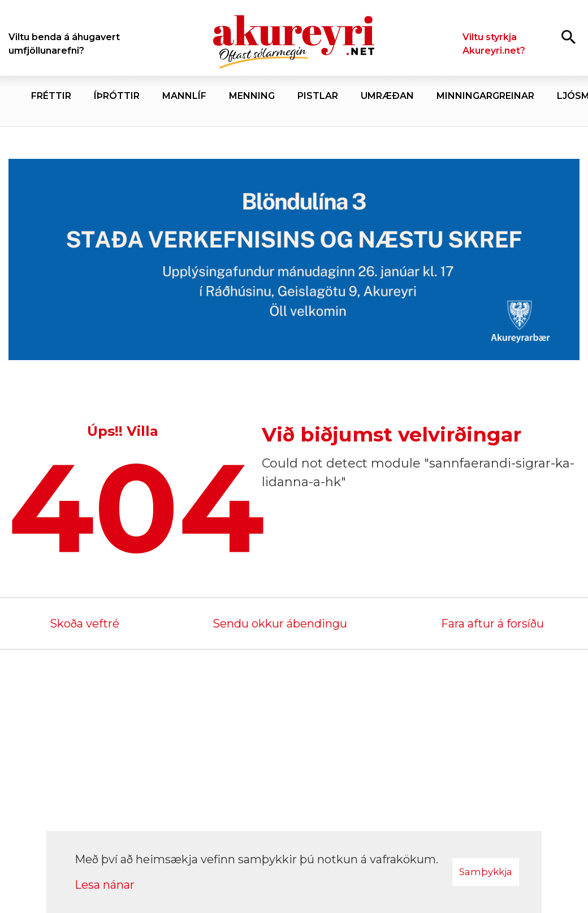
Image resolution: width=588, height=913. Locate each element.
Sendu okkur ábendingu (280, 624)
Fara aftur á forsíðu (492, 624)
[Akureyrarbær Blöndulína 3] (294, 261)
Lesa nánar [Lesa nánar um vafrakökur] (105, 885)
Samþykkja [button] (486, 872)
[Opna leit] (568, 36)
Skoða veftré (85, 624)
